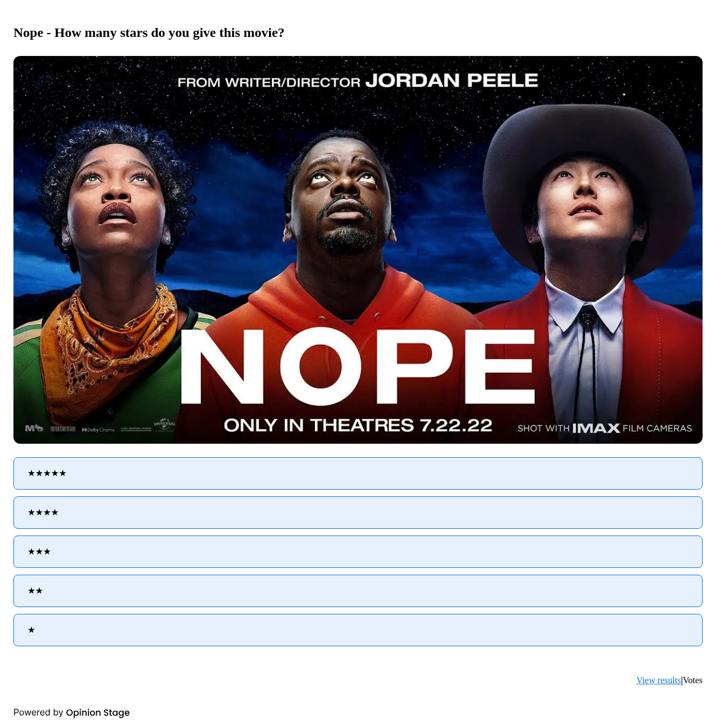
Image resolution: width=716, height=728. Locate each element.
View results (659, 680)
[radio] (358, 473)
